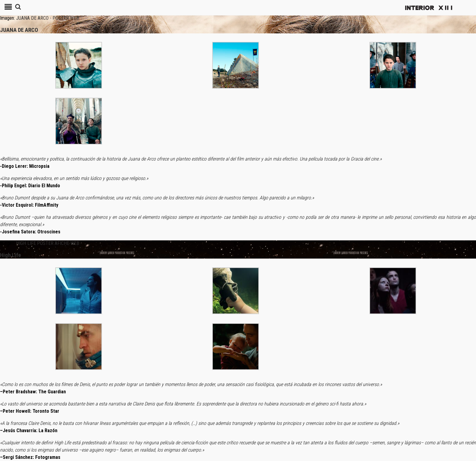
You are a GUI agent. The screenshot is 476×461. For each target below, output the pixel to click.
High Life (10, 255)
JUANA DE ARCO (19, 30)
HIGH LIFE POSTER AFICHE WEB (48, 243)
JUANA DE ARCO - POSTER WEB (48, 18)
